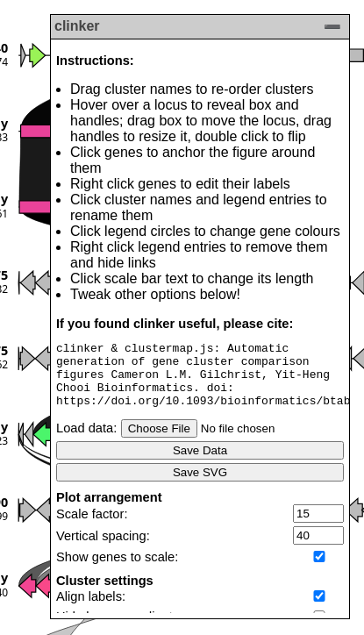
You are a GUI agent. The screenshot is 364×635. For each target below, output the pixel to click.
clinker (77, 26)
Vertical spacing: (103, 549)
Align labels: (91, 610)
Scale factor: (92, 527)
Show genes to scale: (117, 570)
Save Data (200, 464)
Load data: (86, 441)
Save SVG (200, 485)
